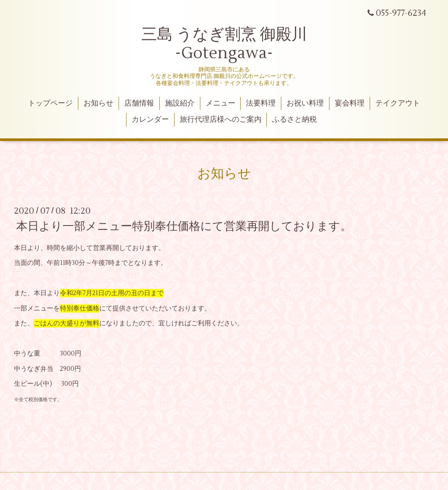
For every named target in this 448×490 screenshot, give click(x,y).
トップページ (50, 103)
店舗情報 (139, 103)
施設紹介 (180, 103)
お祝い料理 (305, 103)
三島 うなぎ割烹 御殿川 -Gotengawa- (224, 44)
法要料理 (261, 103)
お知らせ (98, 103)
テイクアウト (398, 103)
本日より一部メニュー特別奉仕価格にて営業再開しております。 (184, 226)
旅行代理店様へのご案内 (221, 120)
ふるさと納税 (294, 120)
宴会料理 (350, 103)
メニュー (220, 103)
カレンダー (150, 120)
